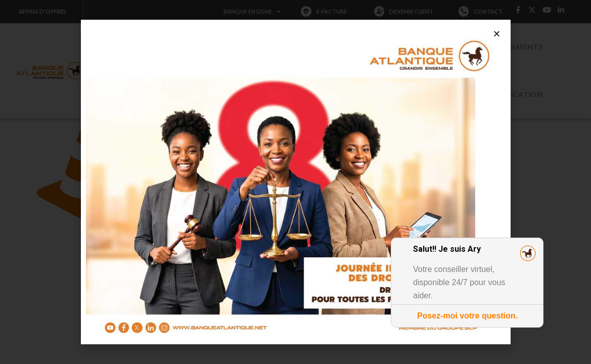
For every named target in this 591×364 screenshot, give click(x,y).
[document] (295, 182)
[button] (497, 34)
